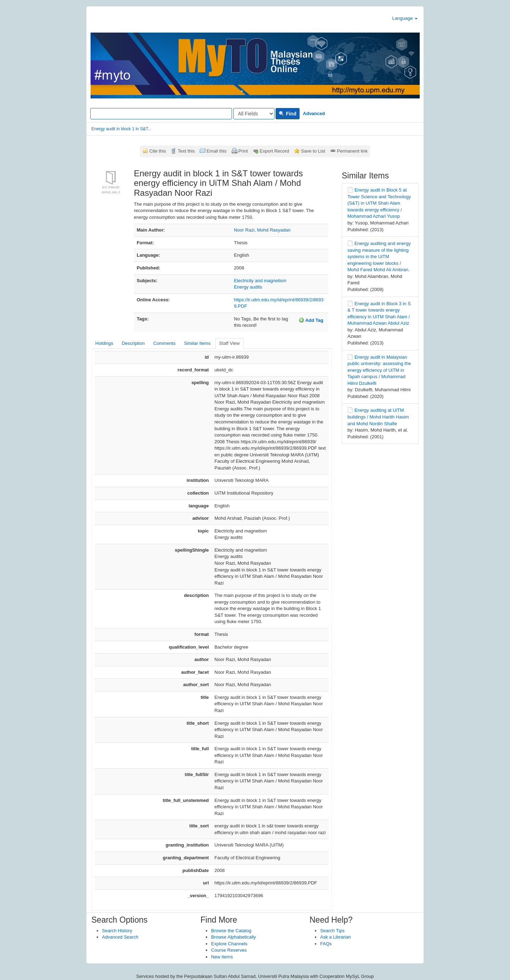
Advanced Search (120, 937)
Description (133, 343)
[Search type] (254, 114)
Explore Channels (229, 944)
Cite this (158, 151)
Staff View (229, 343)
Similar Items (197, 343)
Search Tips (332, 931)
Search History (117, 931)
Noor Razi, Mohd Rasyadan (262, 230)
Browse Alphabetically (233, 937)
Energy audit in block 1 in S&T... (121, 129)
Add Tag (311, 320)
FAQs (326, 944)
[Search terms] (161, 114)
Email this (216, 151)
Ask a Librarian (336, 937)
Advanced (314, 113)
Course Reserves (229, 950)
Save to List (313, 151)
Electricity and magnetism (260, 281)
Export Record (274, 151)
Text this (186, 151)
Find (287, 114)
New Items (222, 957)
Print (243, 151)
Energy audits (248, 287)
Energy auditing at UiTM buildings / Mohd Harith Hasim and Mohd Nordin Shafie (378, 417)
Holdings (104, 343)
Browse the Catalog (231, 931)
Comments (165, 343)
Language (405, 18)
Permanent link (352, 151)
